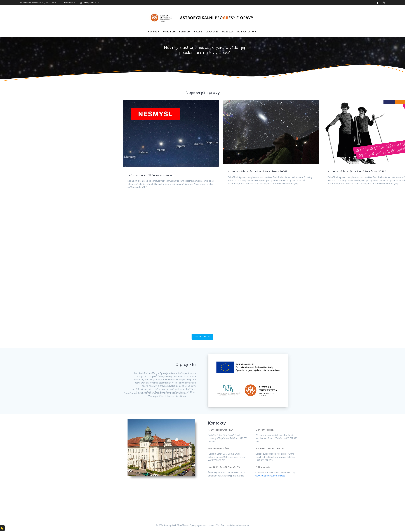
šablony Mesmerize (240, 525)
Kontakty (185, 32)
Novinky (153, 32)
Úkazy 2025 (212, 32)
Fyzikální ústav (246, 32)
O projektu (169, 32)
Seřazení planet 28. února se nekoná (150, 175)
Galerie (198, 32)
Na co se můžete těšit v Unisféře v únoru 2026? (357, 171)
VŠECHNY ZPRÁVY (202, 337)
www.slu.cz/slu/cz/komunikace (270, 476)
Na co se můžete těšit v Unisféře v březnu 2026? (257, 171)
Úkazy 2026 (228, 32)
